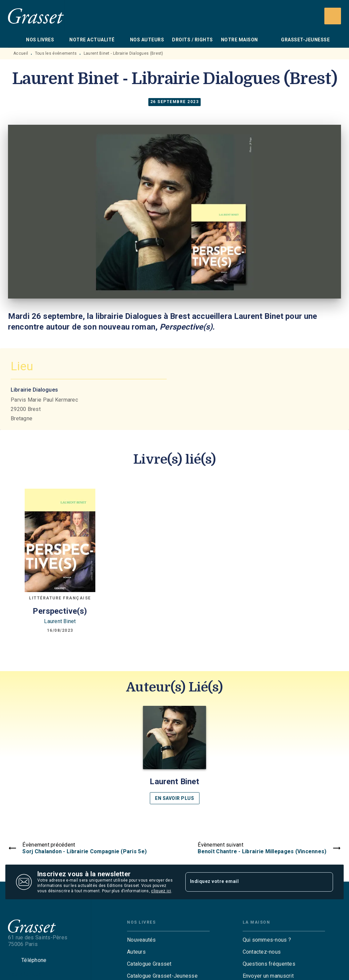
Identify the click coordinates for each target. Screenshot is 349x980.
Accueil (21, 53)
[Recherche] (333, 16)
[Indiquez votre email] (251, 882)
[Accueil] (36, 16)
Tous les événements (56, 53)
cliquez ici (161, 891)
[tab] (15, 40)
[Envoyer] (325, 882)
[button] (175, 755)
